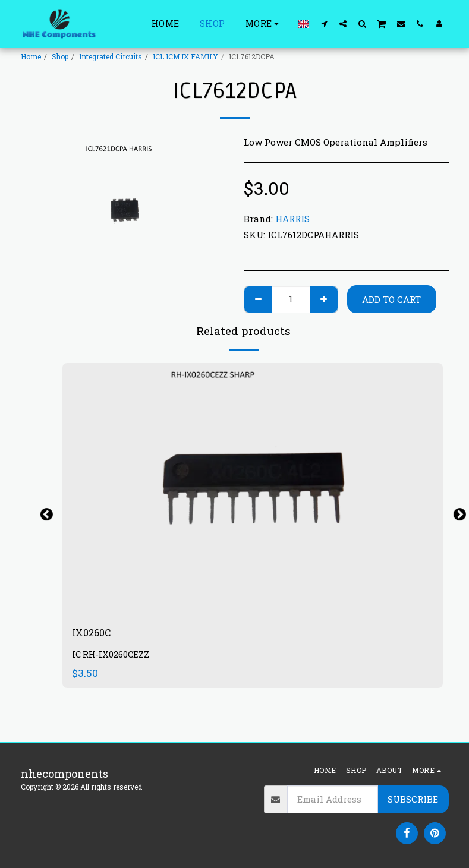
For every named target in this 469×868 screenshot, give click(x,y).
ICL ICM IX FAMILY (185, 56)
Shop (60, 56)
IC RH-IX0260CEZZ (111, 657)
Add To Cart (391, 299)
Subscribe (413, 799)
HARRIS (292, 219)
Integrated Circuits (111, 56)
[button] (324, 23)
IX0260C (94, 634)
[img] (253, 490)
